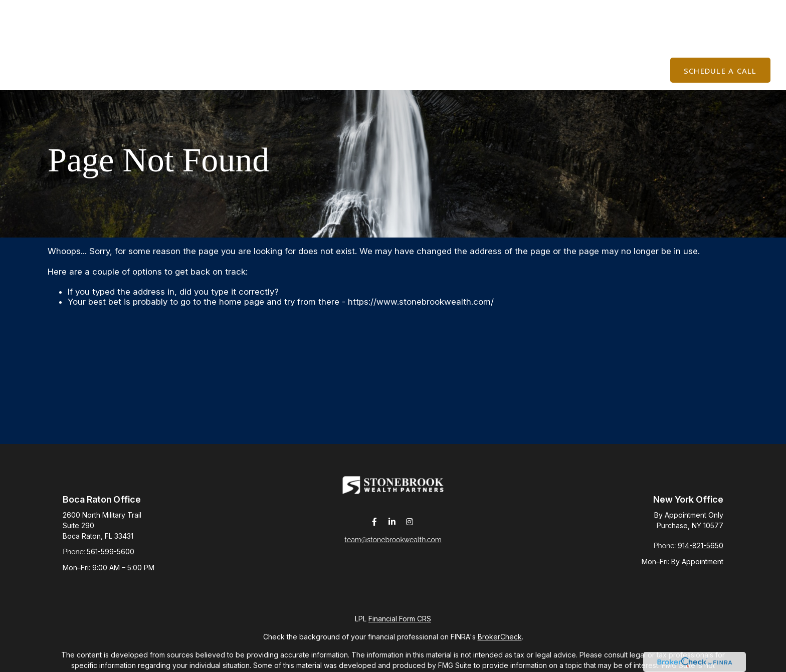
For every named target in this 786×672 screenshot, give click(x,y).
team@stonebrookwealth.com (393, 546)
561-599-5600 (111, 551)
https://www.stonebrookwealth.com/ (421, 302)
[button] (297, 40)
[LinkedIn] (392, 528)
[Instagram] (410, 528)
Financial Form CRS (400, 619)
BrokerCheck (500, 637)
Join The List (654, 10)
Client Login (733, 10)
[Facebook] (375, 528)
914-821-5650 (701, 545)
